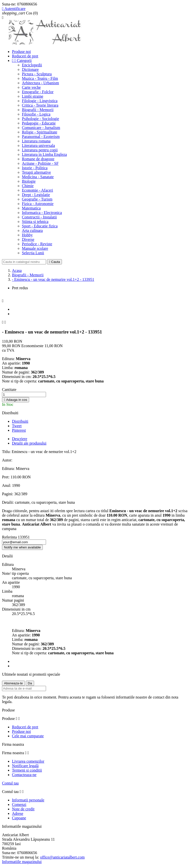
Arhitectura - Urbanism (40, 83)
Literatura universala (38, 145)
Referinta (10, 537)
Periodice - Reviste (37, 244)
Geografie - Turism (37, 199)
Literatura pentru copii (40, 150)
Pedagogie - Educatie (39, 123)
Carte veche (31, 87)
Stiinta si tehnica (35, 222)
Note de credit (23, 809)
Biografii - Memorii (38, 110)
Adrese (18, 813)
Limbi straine (33, 96)
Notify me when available (22, 547)
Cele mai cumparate (28, 736)
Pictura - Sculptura (37, 74)
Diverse (28, 239)
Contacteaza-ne (24, 775)
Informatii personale (28, 800)
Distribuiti (20, 421)
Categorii (22, 61)
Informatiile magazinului (22, 862)
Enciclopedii (32, 65)
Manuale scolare (35, 248)
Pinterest (19, 430)
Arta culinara (32, 230)
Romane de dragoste (38, 159)
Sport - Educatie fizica (40, 226)
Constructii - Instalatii (39, 217)
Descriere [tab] (20, 439)
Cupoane (19, 818)
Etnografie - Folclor (38, 92)
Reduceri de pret (25, 56)
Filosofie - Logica (36, 114)
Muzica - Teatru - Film (40, 78)
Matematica (31, 208)
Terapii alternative (36, 172)
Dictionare (30, 69)
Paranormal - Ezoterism (41, 137)
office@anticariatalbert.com (62, 857)
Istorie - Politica (35, 168)
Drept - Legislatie (36, 195)
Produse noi (21, 52)
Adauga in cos (16, 400)
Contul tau (10, 783)
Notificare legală (25, 766)
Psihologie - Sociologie (40, 119)
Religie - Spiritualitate (40, 132)
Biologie (29, 181)
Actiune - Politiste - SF (40, 163)
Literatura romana (36, 141)
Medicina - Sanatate (38, 177)
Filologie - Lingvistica (40, 101)
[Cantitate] (24, 394)
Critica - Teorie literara (40, 105)
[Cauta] (24, 262)
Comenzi (19, 805)
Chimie (28, 186)
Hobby (27, 235)
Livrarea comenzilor (28, 761)
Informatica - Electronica (42, 213)
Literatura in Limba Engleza (44, 154)
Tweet (17, 426)
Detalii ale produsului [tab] (29, 443)
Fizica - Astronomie (38, 204)
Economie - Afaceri (37, 190)
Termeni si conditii (27, 770)
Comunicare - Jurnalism (41, 128)
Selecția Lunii (33, 253)
